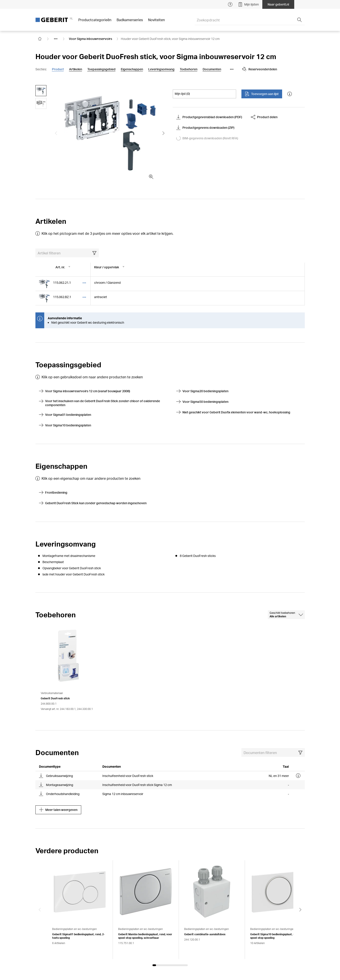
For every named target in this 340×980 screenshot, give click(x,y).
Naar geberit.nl (278, 4)
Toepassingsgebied (101, 69)
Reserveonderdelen (260, 69)
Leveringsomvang (161, 69)
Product (58, 69)
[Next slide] (300, 910)
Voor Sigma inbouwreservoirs (90, 39)
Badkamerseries (130, 20)
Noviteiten (156, 20)
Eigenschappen (132, 69)
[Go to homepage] (40, 39)
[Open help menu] (230, 4)
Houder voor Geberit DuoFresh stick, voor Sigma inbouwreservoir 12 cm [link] (170, 39)
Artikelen (76, 69)
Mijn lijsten (248, 4)
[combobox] (286, 615)
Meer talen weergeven (58, 810)
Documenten (212, 69)
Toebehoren (189, 69)
